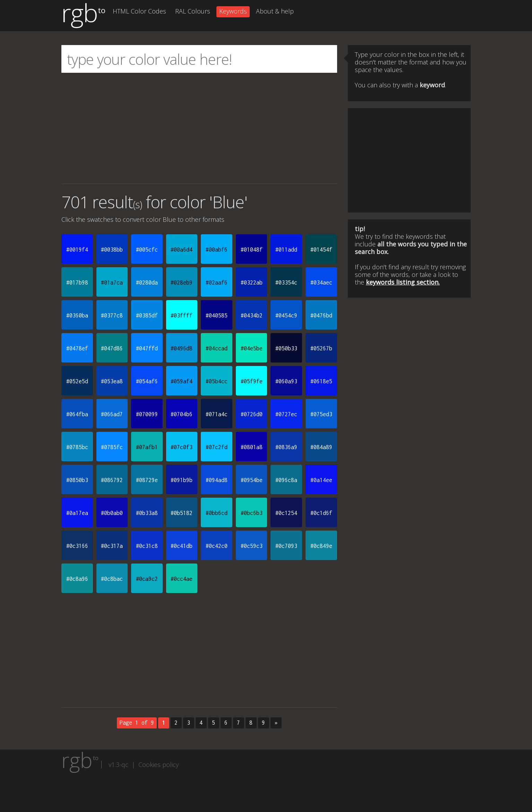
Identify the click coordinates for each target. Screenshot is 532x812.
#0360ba (77, 315)
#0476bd (321, 315)
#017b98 (77, 282)
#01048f (252, 250)
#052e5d (77, 381)
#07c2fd (217, 447)
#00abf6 (217, 250)
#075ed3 (321, 414)
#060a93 (286, 381)
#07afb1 (147, 447)
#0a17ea (77, 513)
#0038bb (112, 250)
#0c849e (321, 546)
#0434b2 (252, 315)
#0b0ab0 (112, 513)
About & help (275, 11)
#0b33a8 (147, 513)
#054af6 (147, 381)
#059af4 (182, 381)
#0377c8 (112, 315)
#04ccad (217, 348)
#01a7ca (112, 282)
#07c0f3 (182, 447)
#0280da (147, 282)
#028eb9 (182, 282)
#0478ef (77, 348)
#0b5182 (182, 513)
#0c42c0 (217, 546)
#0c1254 (286, 513)
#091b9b (182, 480)
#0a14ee (321, 480)
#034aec (321, 282)
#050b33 (286, 348)
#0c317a (112, 546)
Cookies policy (158, 765)
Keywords (233, 11)
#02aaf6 (217, 282)
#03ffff (182, 315)
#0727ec (286, 414)
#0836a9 (286, 447)
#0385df (147, 315)
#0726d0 (252, 414)
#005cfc (147, 250)
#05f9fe (252, 381)
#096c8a (286, 480)
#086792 (112, 480)
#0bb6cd (217, 513)
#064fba (77, 414)
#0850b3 (77, 480)
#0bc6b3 (252, 513)
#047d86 (112, 348)
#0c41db (182, 546)
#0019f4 (77, 250)
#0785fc (112, 447)
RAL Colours (193, 11)
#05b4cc (217, 381)
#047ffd (147, 348)
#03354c (286, 282)
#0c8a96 (77, 579)
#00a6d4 (182, 250)
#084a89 (321, 447)
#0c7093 (286, 546)
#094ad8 (217, 480)
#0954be (252, 480)
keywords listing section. (403, 282)
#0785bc (77, 447)
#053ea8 (112, 381)
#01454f (321, 250)
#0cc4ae (182, 579)
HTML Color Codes (139, 11)
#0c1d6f (321, 513)
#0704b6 (182, 414)
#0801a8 (252, 447)
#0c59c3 (252, 546)
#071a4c (217, 414)
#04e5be (252, 348)
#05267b (321, 348)
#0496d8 (182, 348)
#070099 (147, 414)
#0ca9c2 (147, 579)
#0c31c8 (147, 546)
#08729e (147, 480)
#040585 (217, 315)
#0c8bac (112, 579)
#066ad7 (112, 414)
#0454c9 (286, 315)
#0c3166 (77, 546)
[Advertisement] (199, 128)
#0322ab (252, 282)
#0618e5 (321, 381)
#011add (286, 250)
